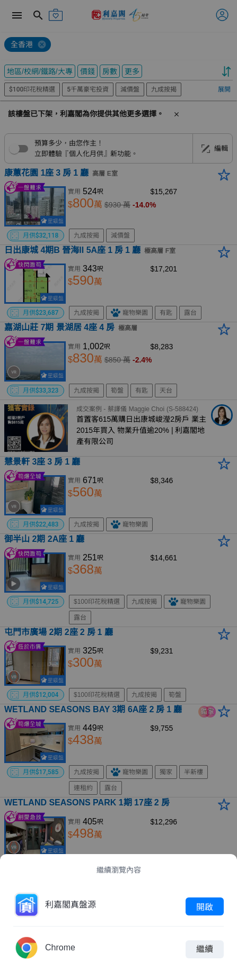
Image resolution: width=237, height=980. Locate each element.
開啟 (205, 906)
